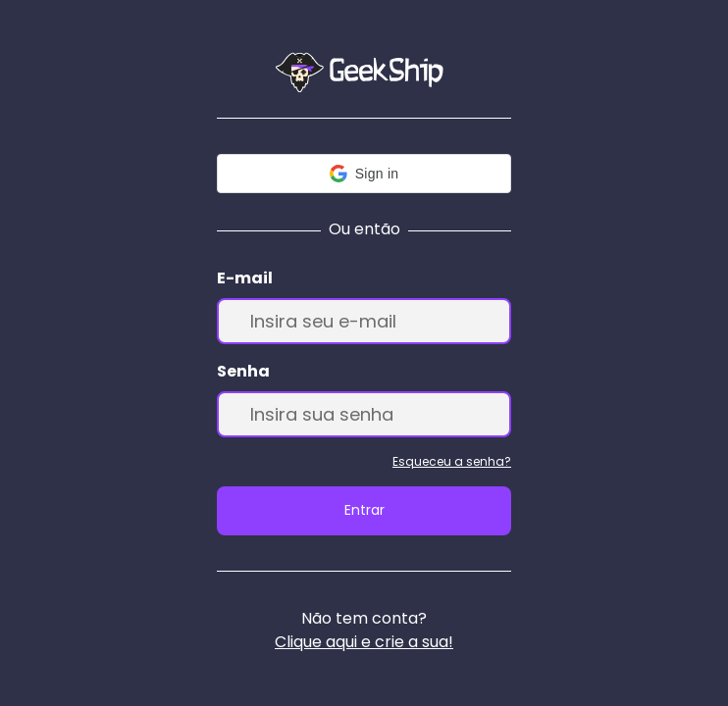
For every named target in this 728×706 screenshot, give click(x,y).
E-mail (245, 278)
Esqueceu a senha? (452, 461)
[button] (364, 174)
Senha (243, 371)
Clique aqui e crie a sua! (364, 642)
